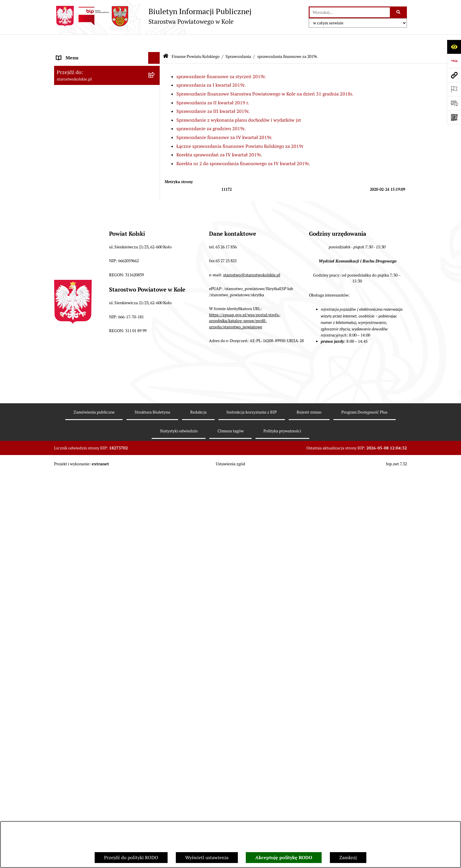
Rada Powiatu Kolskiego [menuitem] (81, 132)
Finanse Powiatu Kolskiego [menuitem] (85, 155)
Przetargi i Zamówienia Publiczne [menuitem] (92, 672)
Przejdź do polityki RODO (131, 858)
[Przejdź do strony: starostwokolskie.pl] (454, 75)
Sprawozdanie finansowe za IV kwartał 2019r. (224, 122)
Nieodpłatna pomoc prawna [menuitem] (86, 811)
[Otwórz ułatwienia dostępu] (454, 47)
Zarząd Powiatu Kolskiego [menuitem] (83, 143)
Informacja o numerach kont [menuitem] (86, 660)
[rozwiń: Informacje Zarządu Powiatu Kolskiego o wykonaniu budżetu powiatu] (155, 607)
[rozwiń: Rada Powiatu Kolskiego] (155, 132)
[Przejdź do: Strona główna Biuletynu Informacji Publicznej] (166, 41)
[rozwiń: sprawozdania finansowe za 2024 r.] (155, 256)
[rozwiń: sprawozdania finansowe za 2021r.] (155, 302)
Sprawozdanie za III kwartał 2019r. (213, 96)
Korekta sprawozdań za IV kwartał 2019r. (219, 139)
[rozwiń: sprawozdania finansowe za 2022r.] (155, 287)
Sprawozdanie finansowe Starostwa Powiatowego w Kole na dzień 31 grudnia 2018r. (265, 78)
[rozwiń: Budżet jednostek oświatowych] (155, 645)
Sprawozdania (238, 41)
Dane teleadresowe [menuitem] (76, 77)
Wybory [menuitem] (64, 120)
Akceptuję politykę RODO (284, 858)
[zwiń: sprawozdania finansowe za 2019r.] (155, 333)
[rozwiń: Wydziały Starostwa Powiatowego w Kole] (155, 738)
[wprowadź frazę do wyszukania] (350, 12)
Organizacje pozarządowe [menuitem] (83, 684)
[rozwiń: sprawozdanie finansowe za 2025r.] (155, 240)
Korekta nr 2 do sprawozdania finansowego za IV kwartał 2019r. (243, 148)
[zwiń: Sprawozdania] (155, 209)
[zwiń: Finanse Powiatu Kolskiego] (155, 155)
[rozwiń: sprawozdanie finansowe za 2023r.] (155, 271)
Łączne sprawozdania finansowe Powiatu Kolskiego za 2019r (240, 130)
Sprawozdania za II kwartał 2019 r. (213, 87)
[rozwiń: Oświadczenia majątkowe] (155, 787)
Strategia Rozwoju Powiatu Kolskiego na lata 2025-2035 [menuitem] (99, 104)
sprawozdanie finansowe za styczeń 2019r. (221, 61)
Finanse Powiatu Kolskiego (196, 41)
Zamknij (348, 858)
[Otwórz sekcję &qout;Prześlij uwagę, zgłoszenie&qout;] (454, 103)
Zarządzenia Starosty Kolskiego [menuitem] (89, 799)
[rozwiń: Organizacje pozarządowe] (155, 684)
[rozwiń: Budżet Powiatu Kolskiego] (155, 629)
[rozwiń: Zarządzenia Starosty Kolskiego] (155, 799)
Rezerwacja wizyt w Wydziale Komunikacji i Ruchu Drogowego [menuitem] (102, 711)
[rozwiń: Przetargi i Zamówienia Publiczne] (155, 672)
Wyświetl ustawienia (207, 858)
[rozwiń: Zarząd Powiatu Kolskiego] (155, 144)
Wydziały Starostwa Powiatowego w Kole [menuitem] (99, 738)
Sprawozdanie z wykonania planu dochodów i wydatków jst (239, 104)
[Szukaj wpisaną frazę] (399, 12)
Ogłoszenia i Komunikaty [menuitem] (83, 66)
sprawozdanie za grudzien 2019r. (211, 113)
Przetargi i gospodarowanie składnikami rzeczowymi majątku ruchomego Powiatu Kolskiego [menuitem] (100, 756)
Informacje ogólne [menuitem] (76, 54)
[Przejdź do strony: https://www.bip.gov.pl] (454, 61)
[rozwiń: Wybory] (155, 120)
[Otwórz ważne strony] (454, 89)
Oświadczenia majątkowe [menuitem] (83, 787)
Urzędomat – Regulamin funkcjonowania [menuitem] (99, 726)
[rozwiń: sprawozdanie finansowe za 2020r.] (155, 318)
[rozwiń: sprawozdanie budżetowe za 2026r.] (155, 224)
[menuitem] (107, 171)
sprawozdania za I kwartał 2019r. (211, 70)
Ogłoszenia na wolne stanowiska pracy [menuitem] (97, 775)
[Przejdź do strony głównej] (153, 16)
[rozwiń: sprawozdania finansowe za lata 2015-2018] (155, 584)
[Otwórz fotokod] (454, 117)
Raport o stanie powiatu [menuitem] (82, 695)
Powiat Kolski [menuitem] (71, 89)
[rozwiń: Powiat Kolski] (155, 90)
